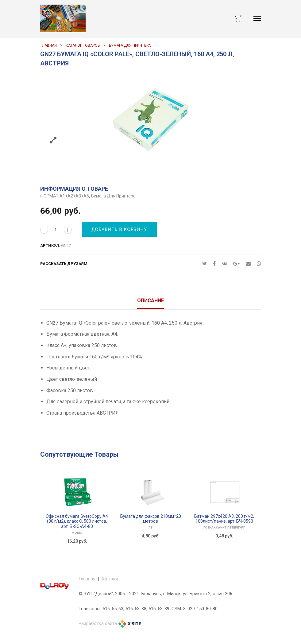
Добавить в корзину (119, 229)
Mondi (77, 533)
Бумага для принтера (130, 45)
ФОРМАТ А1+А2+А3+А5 (65, 196)
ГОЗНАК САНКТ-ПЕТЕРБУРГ (224, 527)
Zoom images (53, 141)
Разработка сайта (98, 623)
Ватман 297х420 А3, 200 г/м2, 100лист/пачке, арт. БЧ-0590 (224, 519)
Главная (49, 45)
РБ (151, 527)
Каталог (110, 579)
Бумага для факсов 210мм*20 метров (151, 519)
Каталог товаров (83, 45)
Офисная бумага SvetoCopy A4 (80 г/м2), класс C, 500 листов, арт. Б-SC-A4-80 (77, 521)
